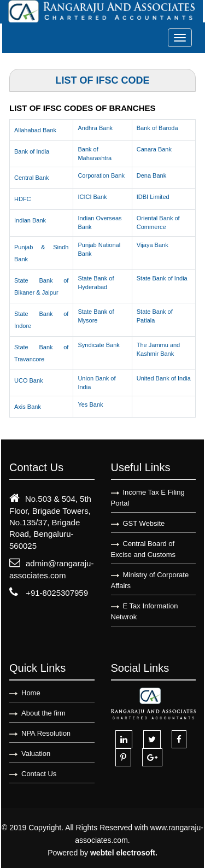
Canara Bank (154, 149)
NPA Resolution (46, 733)
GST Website (144, 523)
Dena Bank (151, 175)
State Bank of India (162, 278)
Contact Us (39, 774)
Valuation (36, 753)
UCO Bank (29, 380)
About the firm (43, 713)
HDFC (23, 199)
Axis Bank (28, 407)
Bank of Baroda (157, 128)
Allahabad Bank (35, 130)
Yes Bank (90, 404)
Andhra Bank (95, 128)
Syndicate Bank (98, 345)
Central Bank (32, 178)
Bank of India (32, 151)
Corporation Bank (101, 175)
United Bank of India (164, 378)
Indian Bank (30, 220)
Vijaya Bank (153, 245)
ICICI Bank (92, 197)
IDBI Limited (153, 197)
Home (31, 693)
